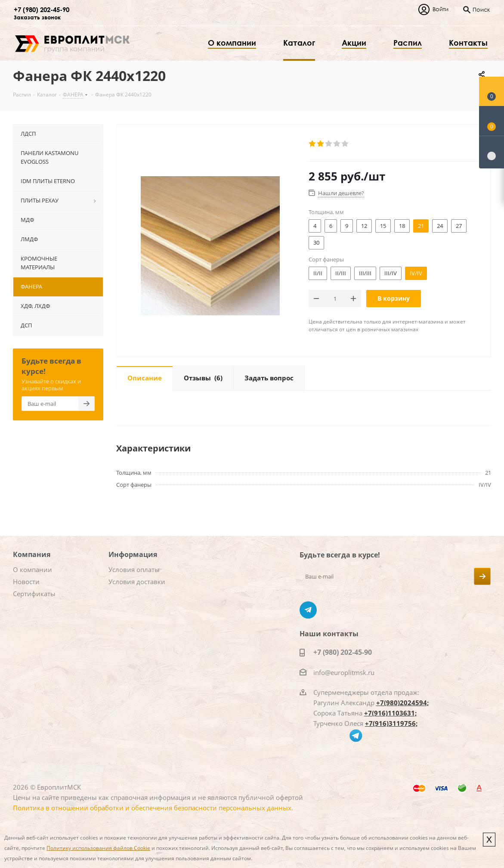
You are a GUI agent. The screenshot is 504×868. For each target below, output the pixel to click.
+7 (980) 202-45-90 (42, 9)
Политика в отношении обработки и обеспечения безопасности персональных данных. (153, 808)
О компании (32, 569)
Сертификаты (34, 594)
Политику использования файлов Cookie (98, 848)
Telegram (308, 610)
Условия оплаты (134, 569)
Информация (133, 554)
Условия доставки (137, 582)
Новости (26, 582)
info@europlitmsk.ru (344, 672)
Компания (32, 554)
